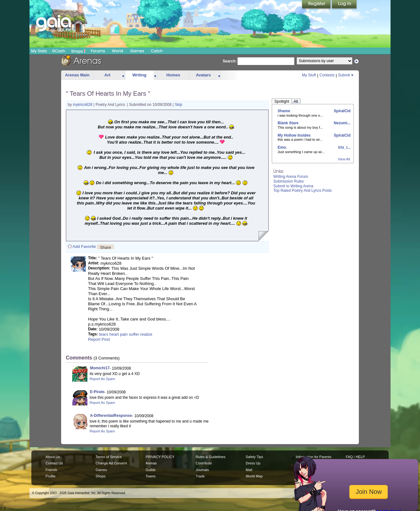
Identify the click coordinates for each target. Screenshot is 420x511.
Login (344, 5)
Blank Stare (288, 123)
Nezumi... (341, 123)
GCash (59, 51)
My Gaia (39, 51)
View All (344, 159)
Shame (284, 111)
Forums (98, 51)
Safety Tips (255, 457)
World (118, 51)
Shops (78, 51)
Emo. (282, 147)
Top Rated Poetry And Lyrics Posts (302, 191)
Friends (51, 470)
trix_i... (344, 147)
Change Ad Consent (111, 463)
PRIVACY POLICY (160, 457)
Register (317, 5)
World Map (254, 476)
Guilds (151, 470)
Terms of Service (109, 457)
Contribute (204, 463)
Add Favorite (84, 246)
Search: (230, 61)
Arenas (151, 463)
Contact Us (54, 463)
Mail (249, 470)
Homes (173, 75)
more (123, 75)
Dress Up (253, 463)
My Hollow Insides (294, 135)
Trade (200, 476)
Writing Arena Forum (291, 177)
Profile (51, 476)
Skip (178, 105)
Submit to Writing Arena (293, 186)
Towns (151, 476)
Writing (140, 75)
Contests (327, 75)
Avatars (203, 75)
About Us (53, 457)
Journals (202, 470)
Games (137, 51)
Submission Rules (289, 181)
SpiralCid (341, 111)
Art (108, 75)
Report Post (99, 339)
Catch (157, 51)
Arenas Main (77, 75)
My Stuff (309, 75)
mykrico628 (83, 105)
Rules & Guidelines (211, 457)
